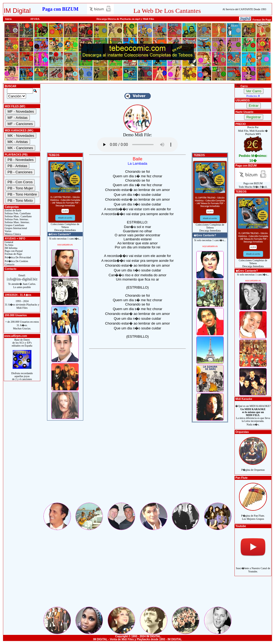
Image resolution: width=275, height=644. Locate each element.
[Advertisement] (137, 464)
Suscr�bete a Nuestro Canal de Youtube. (253, 567)
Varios (8, 231)
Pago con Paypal (13, 251)
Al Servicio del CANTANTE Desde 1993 (244, 9)
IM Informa (11, 248)
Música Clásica (12, 234)
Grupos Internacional (16, 228)
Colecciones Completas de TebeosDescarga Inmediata (65, 226)
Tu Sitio (9, 245)
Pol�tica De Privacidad (17, 257)
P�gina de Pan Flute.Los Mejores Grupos (253, 514)
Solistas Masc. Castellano (18, 216)
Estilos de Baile (13, 210)
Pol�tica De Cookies (16, 261)
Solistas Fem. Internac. (16, 219)
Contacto (9, 264)
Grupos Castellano (14, 225)
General (9, 242)
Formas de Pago (13, 254)
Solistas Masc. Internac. (17, 222)
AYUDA (35, 19)
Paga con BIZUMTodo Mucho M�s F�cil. (253, 184)
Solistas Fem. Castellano (17, 213)
